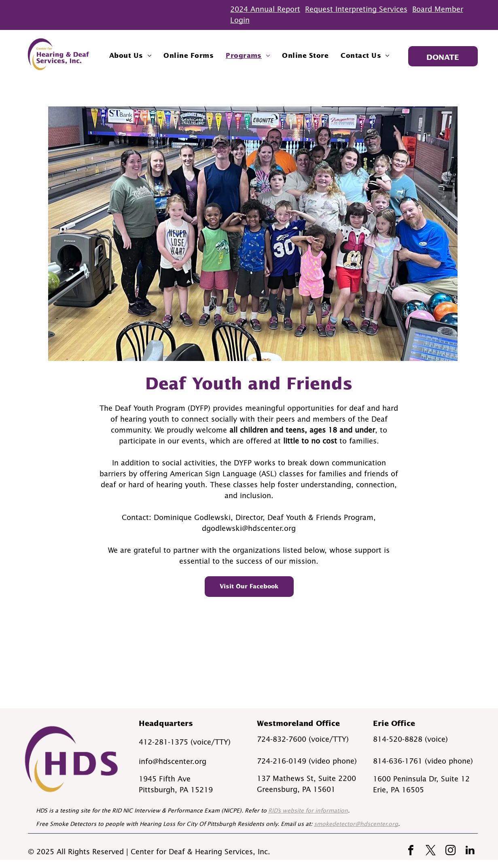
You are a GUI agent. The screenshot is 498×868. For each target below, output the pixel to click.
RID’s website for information (308, 811)
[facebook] (411, 851)
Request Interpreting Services (356, 9)
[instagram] (450, 851)
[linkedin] (470, 851)
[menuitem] (130, 55)
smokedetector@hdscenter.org (356, 824)
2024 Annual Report (265, 9)
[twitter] (430, 851)
